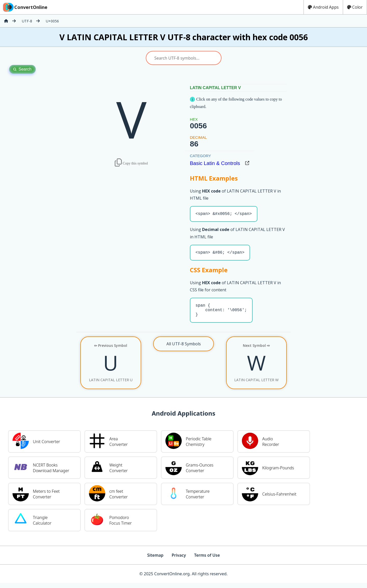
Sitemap (155, 560)
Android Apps (323, 7)
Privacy (179, 560)
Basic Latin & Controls (215, 163)
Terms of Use (207, 560)
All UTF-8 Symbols (184, 349)
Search (22, 69)
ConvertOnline (25, 7)
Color (355, 7)
